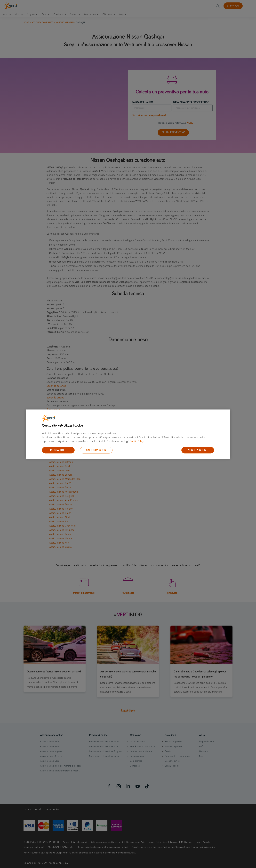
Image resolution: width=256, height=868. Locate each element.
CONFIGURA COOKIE (96, 450)
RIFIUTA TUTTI (58, 450)
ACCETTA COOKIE (198, 450)
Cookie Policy (137, 441)
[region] (128, 434)
